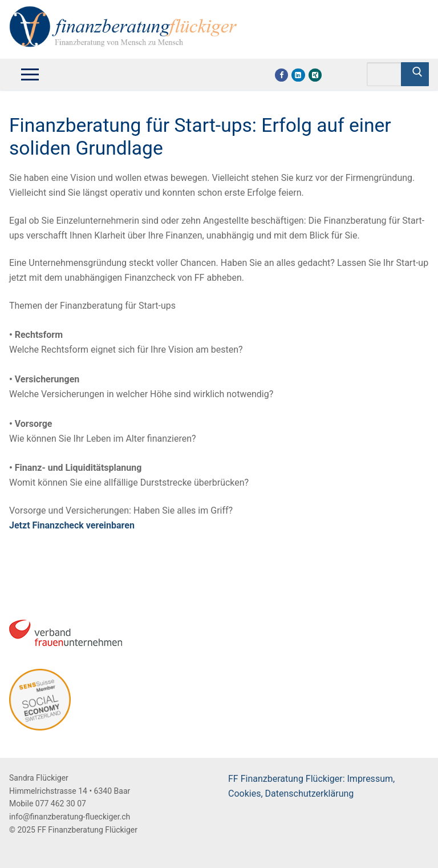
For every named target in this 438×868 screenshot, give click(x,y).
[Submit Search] (415, 74)
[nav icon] (30, 74)
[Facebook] (281, 75)
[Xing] (315, 75)
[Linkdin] (298, 75)
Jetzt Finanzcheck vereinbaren (72, 525)
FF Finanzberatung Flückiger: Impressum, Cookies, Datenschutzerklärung (311, 786)
